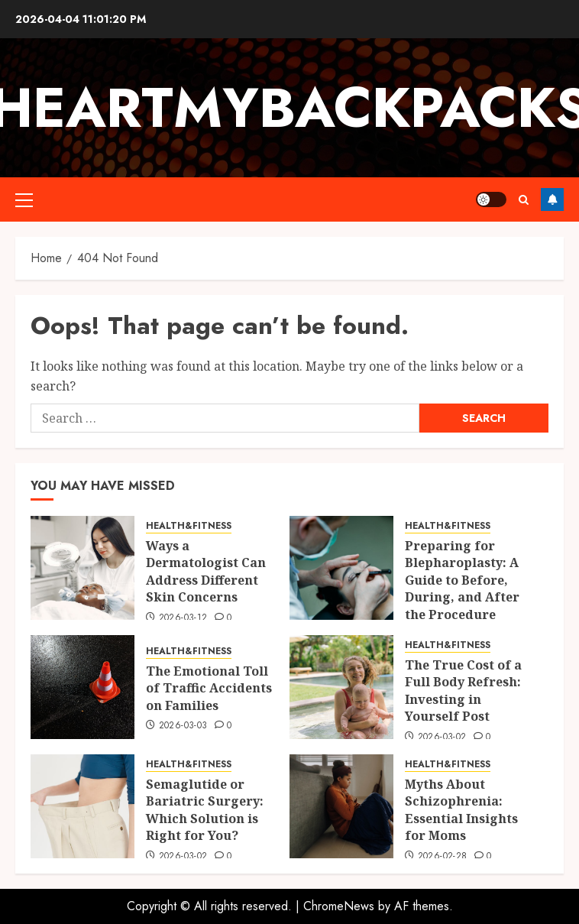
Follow (552, 199)
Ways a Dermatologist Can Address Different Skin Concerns (206, 571)
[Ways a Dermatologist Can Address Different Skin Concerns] (82, 568)
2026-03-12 (183, 618)
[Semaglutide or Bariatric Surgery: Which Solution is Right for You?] (82, 806)
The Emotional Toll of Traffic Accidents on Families (209, 688)
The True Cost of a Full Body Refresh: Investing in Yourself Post (463, 691)
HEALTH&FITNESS (189, 526)
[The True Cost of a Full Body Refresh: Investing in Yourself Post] (341, 687)
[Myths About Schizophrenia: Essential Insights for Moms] (341, 806)
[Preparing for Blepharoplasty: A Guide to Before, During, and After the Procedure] (341, 568)
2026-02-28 (443, 857)
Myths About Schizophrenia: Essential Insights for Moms (461, 810)
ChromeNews (339, 906)
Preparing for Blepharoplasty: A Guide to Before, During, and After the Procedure (462, 580)
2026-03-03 (183, 726)
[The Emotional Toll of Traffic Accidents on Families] (82, 687)
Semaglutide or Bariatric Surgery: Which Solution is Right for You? (205, 810)
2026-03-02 (442, 738)
